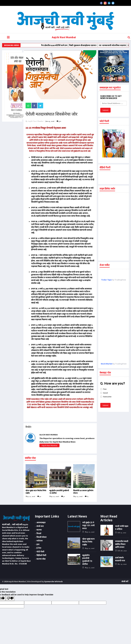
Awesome (106, 397)
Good (104, 393)
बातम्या (39, 530)
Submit (105, 110)
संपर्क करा (40, 526)
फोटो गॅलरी (40, 552)
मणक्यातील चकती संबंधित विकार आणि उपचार (122, 544)
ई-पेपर (39, 548)
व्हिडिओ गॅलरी (41, 555)
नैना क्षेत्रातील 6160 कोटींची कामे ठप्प (69, 45)
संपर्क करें (125, 581)
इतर (38, 544)
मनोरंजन (40, 541)
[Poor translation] (10, 598)
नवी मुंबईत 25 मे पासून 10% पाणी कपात (88, 525)
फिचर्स (39, 533)
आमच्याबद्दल (41, 523)
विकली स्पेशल (41, 537)
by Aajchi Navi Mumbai (34, 121)
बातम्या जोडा (41, 559)
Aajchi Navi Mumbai (64, 37)
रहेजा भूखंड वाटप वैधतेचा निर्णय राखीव (88, 542)
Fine (103, 389)
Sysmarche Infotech (53, 581)
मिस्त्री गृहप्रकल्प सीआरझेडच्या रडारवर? (98, 45)
